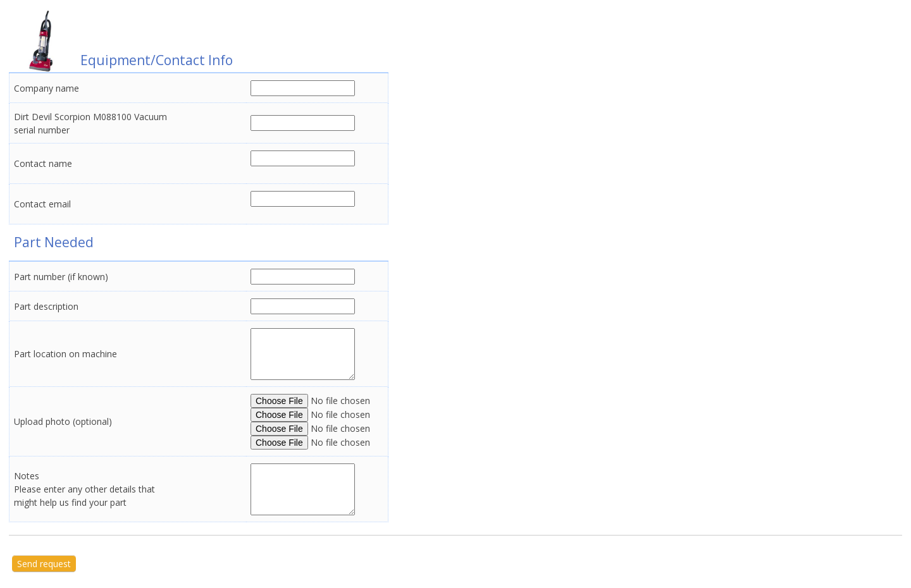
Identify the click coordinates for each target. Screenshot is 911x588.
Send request (44, 564)
